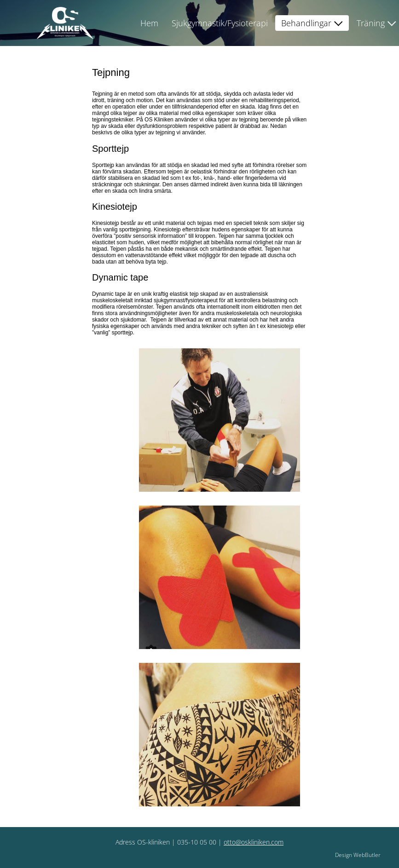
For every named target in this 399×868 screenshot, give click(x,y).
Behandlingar (306, 23)
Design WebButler (358, 855)
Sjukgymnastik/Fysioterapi (220, 23)
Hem (149, 23)
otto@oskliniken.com (254, 842)
